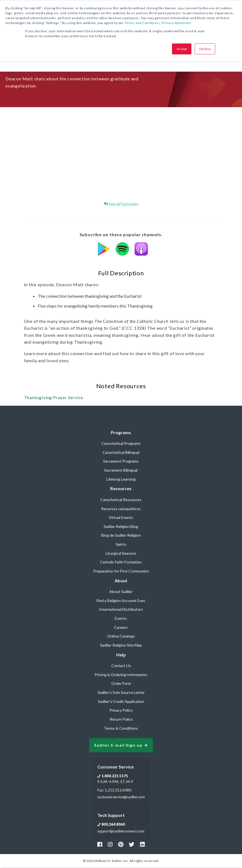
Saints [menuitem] (121, 544)
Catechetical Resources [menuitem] (121, 500)
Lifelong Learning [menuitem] (121, 479)
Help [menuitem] (121, 655)
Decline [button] (205, 49)
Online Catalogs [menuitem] (121, 636)
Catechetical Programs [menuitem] (121, 444)
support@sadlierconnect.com (121, 831)
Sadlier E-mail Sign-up (118, 746)
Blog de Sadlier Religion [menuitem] (121, 535)
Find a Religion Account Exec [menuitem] (121, 601)
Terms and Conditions (142, 23)
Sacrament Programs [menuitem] (121, 461)
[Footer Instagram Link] (110, 844)
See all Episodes (121, 204)
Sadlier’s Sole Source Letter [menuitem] (121, 693)
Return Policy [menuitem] (121, 719)
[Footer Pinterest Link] (121, 844)
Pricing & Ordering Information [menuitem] (121, 675)
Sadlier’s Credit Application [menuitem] (121, 702)
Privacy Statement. (177, 23)
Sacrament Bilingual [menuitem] (121, 470)
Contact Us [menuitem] (121, 666)
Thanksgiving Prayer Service (54, 398)
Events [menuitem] (121, 619)
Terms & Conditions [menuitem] (121, 728)
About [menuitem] (121, 581)
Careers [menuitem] (121, 628)
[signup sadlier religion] (121, 746)
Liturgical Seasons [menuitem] (121, 553)
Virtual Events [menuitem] (121, 518)
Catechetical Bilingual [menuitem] (121, 453)
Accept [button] (182, 49)
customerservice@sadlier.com (121, 797)
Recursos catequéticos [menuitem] (121, 509)
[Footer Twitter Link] (132, 844)
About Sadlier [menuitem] (121, 592)
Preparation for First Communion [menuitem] (121, 571)
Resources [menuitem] (121, 489)
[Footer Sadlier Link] (142, 844)
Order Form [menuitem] (121, 684)
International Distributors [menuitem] (121, 610)
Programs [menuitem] (121, 433)
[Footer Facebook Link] (100, 844)
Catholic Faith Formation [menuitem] (121, 562)
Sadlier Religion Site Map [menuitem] (121, 645)
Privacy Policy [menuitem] (121, 710)
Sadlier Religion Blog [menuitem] (121, 527)
